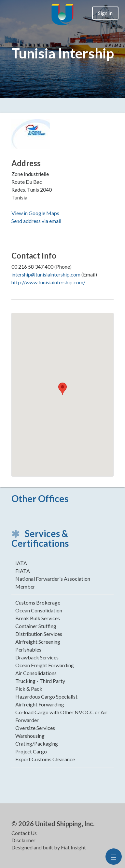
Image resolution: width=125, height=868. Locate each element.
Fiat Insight (73, 847)
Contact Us (24, 833)
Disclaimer (23, 840)
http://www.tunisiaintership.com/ (48, 282)
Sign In (105, 13)
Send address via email (36, 221)
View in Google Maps (35, 213)
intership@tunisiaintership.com (46, 274)
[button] (62, 389)
